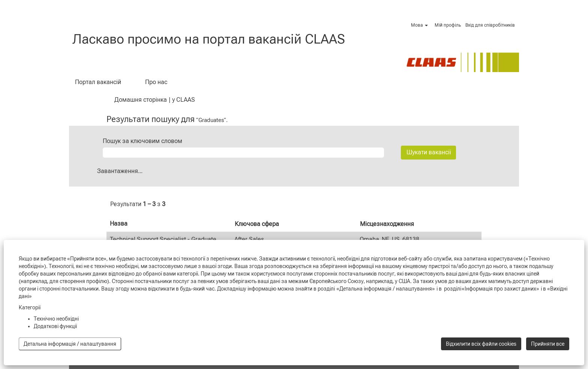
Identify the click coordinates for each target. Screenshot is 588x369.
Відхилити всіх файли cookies (481, 344)
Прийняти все (548, 344)
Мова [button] (419, 25)
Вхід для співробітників (490, 25)
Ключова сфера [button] (257, 224)
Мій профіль (448, 25)
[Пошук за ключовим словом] (243, 153)
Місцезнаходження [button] (387, 224)
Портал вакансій (98, 82)
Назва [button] (119, 224)
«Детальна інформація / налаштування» (386, 289)
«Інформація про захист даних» (500, 289)
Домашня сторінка (141, 100)
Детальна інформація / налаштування (70, 344)
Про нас (156, 82)
